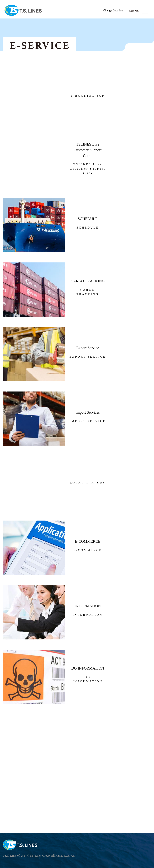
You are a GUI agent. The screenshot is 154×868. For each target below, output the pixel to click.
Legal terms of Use (14, 856)
